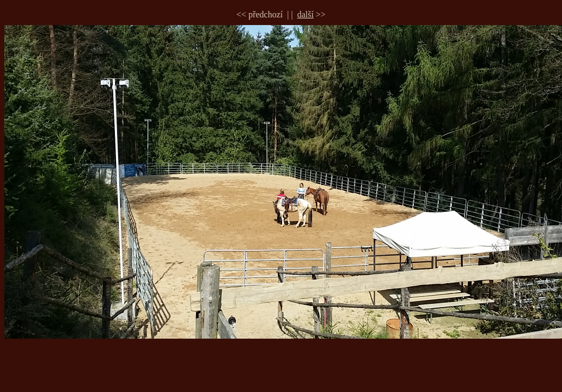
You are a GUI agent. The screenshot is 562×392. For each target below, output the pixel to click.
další (306, 14)
